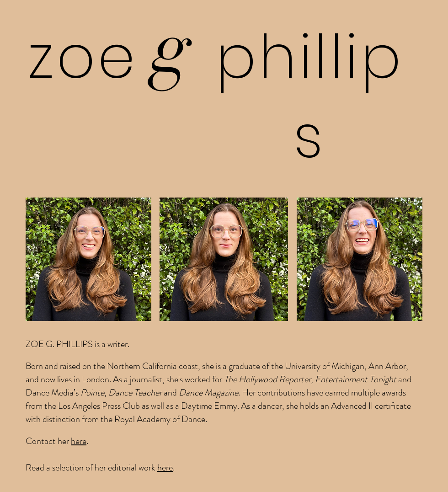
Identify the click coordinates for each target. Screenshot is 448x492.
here (79, 441)
